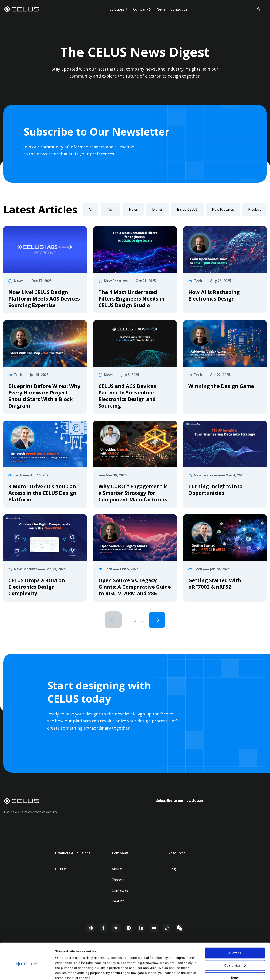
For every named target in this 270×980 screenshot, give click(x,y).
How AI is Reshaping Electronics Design (214, 295)
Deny (235, 960)
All (90, 209)
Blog (172, 869)
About (117, 869)
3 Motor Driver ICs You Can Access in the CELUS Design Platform (42, 493)
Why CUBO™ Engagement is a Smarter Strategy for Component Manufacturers (133, 493)
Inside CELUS (187, 209)
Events (157, 209)
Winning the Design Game (221, 386)
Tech (111, 209)
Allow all (235, 935)
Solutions (117, 9)
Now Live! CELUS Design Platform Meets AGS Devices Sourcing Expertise (44, 299)
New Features (223, 209)
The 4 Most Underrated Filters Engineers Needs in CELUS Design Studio (132, 299)
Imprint (118, 901)
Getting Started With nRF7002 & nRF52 (215, 583)
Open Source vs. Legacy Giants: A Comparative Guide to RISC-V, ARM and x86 (135, 587)
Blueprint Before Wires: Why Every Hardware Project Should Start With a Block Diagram (44, 396)
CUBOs (61, 869)
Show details (65, 972)
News (161, 9)
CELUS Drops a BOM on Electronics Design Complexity (37, 587)
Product (254, 209)
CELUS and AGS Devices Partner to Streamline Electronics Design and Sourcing (127, 396)
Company (141, 9)
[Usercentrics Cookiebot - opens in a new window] (27, 972)
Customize (235, 947)
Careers (118, 880)
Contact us (179, 9)
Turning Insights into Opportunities (215, 489)
